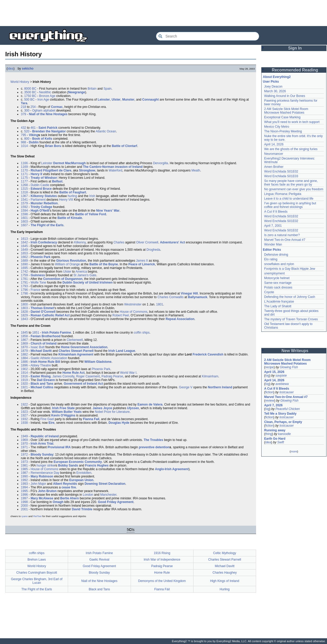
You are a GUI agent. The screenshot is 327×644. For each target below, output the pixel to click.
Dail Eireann (46, 380)
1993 (24, 484)
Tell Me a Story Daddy (280, 414)
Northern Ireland (220, 387)
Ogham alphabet (44, 111)
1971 (24, 447)
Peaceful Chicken (287, 409)
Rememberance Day (45, 473)
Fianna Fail (91, 419)
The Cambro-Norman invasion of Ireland (113, 167)
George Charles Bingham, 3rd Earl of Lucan (37, 581)
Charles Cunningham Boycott (37, 573)
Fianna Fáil (162, 589)
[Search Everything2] (208, 36)
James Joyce (102, 408)
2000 (24, 506)
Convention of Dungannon (63, 279)
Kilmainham (210, 376)
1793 (24, 286)
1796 (24, 290)
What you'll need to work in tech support (292, 122)
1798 (24, 293)
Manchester (108, 495)
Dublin (34, 142)
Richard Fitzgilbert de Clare (51, 170)
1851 (36, 333)
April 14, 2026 (274, 144)
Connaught (150, 100)
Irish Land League (122, 351)
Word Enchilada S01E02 (281, 171)
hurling (72, 196)
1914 (24, 373)
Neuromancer (274, 154)
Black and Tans (42, 384)
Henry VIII (66, 200)
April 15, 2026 (274, 372)
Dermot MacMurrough (69, 163)
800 (27, 139)
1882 (24, 354)
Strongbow (87, 170)
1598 (24, 214)
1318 (24, 192)
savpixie (281, 376)
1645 (24, 246)
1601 (24, 218)
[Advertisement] (163, 13)
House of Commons (134, 312)
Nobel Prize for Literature (112, 412)
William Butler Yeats (67, 412)
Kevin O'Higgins (63, 415)
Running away (275, 430)
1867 (24, 340)
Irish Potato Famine (56, 333)
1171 (24, 174)
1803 (24, 308)
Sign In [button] (295, 48)
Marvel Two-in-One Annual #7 (285, 240)
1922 (24, 404)
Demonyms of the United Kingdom (162, 581)
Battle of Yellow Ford (90, 214)
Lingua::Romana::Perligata (283, 194)
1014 (24, 146)
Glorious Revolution (71, 261)
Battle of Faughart (73, 192)
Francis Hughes (97, 465)
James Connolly (63, 376)
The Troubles (153, 440)
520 (27, 131)
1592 (24, 207)
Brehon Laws (37, 560)
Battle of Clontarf (125, 146)
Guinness (38, 275)
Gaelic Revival (99, 560)
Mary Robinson (42, 476)
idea (11, 69)
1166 (24, 163)
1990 (24, 476)
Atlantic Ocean (106, 131)
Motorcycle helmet (277, 278)
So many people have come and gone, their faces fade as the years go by (291, 183)
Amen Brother (274, 167)
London (88, 495)
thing (269, 434)
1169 (24, 167)
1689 (24, 261)
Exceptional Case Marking (282, 117)
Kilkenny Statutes (44, 196)
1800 (24, 304)
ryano (25, 516)
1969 (24, 440)
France (35, 290)
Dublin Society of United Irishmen (88, 283)
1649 (24, 250)
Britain (92, 89)
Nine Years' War (108, 211)
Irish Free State (63, 408)
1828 (24, 312)
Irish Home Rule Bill (45, 362)
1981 (24, 465)
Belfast (57, 181)
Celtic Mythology (225, 553)
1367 (24, 196)
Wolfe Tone (38, 283)
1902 (24, 369)
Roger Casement (88, 376)
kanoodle (284, 434)
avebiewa (282, 384)
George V (186, 387)
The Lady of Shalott (278, 306)
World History (20, 82)
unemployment (274, 273)
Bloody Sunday (42, 455)
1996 (24, 495)
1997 (24, 498)
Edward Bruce (41, 189)
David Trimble (82, 509)
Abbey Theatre (41, 365)
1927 (24, 415)
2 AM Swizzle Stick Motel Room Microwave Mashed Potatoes (286, 111)
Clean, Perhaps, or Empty (283, 422)
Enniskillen (84, 473)
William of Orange (67, 264)
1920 (24, 384)
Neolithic (45, 92)
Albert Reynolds (65, 484)
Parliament (38, 200)
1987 (24, 473)
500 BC (29, 100)
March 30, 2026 (275, 91)
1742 (24, 272)
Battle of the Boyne (104, 264)
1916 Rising (162, 553)
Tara (24, 103)
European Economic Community (78, 462)
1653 (24, 253)
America (81, 272)
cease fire (69, 487)
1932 (24, 419)
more (294, 451)
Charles (119, 242)
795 (23, 135)
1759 (24, 275)
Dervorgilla (161, 163)
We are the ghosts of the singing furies (291, 149)
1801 (160, 304)
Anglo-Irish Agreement (172, 469)
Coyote (269, 292)
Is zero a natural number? (282, 235)
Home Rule (162, 573)
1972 (24, 455)
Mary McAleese (42, 498)
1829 (24, 315)
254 (33, 107)
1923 (24, 412)
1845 (24, 333)
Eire (52, 423)
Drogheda (153, 250)
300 (27, 111)
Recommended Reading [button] (295, 70)
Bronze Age (47, 96)
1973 (24, 462)
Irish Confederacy (44, 242)
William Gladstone (98, 362)
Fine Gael (47, 419)
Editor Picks (272, 250)
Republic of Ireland (45, 436)
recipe (270, 367)
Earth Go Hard (275, 439)
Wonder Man (273, 244)
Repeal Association (180, 319)
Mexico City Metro (277, 127)
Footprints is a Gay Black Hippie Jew (290, 269)
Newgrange (77, 92)
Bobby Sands (68, 465)
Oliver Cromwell (147, 242)
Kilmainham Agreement (76, 354)
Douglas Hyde (119, 423)
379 (23, 114)
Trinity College (41, 207)
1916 (24, 376)
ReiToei (37, 516)
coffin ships (142, 333)
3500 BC (30, 92)
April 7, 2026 (273, 405)
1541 (24, 200)
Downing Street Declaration (105, 484)
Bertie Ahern (70, 498)
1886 (24, 362)
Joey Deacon (273, 87)
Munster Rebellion (44, 203)
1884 (24, 358)
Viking (34, 135)
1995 (24, 491)
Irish (92, 196)
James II (142, 261)
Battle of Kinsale (70, 218)
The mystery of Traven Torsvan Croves (291, 319)
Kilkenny (80, 242)
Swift (281, 442)
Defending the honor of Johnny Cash (290, 297)
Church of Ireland (43, 344)
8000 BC (30, 89)
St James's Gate (85, 275)
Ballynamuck (198, 297)
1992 (24, 480)
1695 (24, 268)
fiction (269, 392)
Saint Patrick (48, 128)
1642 (24, 242)
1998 (24, 502)
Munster (128, 100)
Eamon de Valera (150, 404)
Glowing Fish (289, 367)
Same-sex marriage (278, 283)
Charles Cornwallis (171, 297)
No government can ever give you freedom (294, 189)
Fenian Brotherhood (46, 336)
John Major (38, 484)
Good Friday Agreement (116, 502)
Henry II (36, 174)
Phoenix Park (40, 257)
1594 (24, 211)
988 (23, 142)
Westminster (133, 304)
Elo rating (271, 259)
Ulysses (133, 408)
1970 (24, 444)
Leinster (104, 100)
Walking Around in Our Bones (285, 96)
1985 (24, 469)
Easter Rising (41, 376)
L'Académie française (279, 302)
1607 (24, 225)
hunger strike (46, 465)
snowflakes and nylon (279, 264)
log (267, 376)
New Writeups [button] (295, 351)
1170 (24, 170)
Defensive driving (276, 255)
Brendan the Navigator (49, 131)
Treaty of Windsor (44, 178)
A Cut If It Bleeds (276, 212)
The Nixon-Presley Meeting (283, 131)
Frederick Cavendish (208, 354)
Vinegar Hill (189, 293)
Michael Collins (42, 387)
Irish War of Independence (162, 560)
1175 (24, 178)
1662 (24, 257)
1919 (24, 380)
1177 (24, 181)
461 (33, 128)
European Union (81, 480)
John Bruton (47, 491)
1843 (24, 319)
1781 (24, 279)
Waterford (116, 170)
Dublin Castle (40, 185)
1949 (24, 436)
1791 (24, 283)
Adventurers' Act (172, 242)
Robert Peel (121, 315)
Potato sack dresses (278, 287)
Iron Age (43, 100)
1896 (24, 365)
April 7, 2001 (273, 226)
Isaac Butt (37, 347)
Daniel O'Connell (43, 312)
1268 (24, 185)
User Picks (271, 82)
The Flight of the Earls (47, 225)
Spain (108, 89)
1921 (24, 387)
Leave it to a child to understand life (289, 199)
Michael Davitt (41, 351)
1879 (24, 351)
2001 (24, 509)
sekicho (28, 69)
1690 (24, 264)
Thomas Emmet (42, 308)
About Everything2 (277, 77)
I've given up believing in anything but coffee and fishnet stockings (290, 205)
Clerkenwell (75, 340)
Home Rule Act (73, 373)
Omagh (58, 502)
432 (23, 128)
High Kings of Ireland (225, 581)
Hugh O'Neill (40, 211)
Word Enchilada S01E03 (281, 176)
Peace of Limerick (142, 264)
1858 (24, 336)
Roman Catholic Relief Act (50, 315)
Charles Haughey (225, 573)
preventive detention (154, 447)
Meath (196, 170)
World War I (128, 373)
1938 (24, 423)
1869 (24, 344)
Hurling (225, 589)
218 (23, 107)
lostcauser (287, 392)
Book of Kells (42, 139)
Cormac (57, 107)
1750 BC (30, 96)
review (270, 401)
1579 (24, 203)
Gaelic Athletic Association (49, 358)
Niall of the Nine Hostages (48, 114)
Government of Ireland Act (83, 384)
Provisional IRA (59, 447)
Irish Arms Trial (42, 444)
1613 (24, 239)
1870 (24, 347)
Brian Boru (53, 146)
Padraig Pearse (112, 376)
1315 (24, 189)
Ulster (116, 100)
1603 (24, 222)
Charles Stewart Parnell (76, 351)
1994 (24, 487)
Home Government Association (84, 347)
